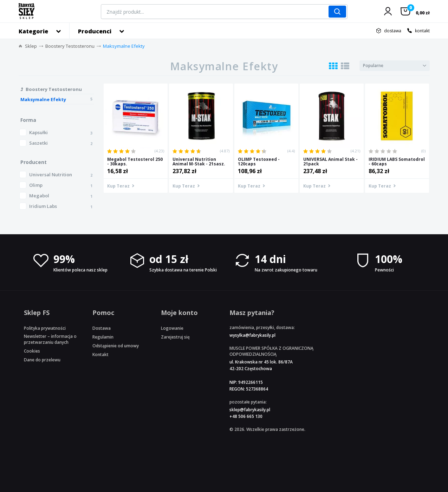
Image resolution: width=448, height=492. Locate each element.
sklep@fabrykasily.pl (250, 410)
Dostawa (102, 328)
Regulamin (103, 337)
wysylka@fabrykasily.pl (252, 335)
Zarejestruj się (175, 337)
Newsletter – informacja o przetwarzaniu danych (50, 339)
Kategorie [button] (33, 31)
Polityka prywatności (45, 328)
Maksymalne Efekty (124, 46)
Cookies (32, 351)
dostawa (393, 31)
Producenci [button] (95, 31)
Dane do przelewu (42, 360)
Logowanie (172, 328)
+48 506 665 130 (246, 416)
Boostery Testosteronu (70, 46)
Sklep (31, 46)
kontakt (422, 31)
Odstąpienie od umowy (116, 346)
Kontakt (100, 355)
